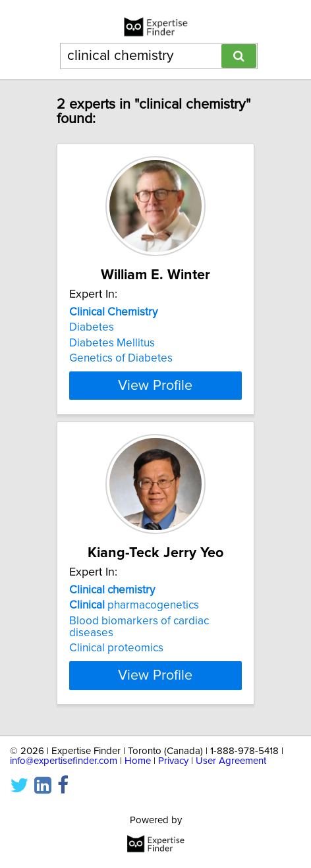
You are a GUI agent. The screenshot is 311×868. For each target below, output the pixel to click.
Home (138, 773)
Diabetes (92, 327)
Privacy (173, 773)
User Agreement (231, 773)
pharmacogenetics (134, 617)
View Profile (155, 397)
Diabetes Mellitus (112, 343)
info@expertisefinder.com (64, 773)
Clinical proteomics (116, 660)
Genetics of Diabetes (121, 358)
